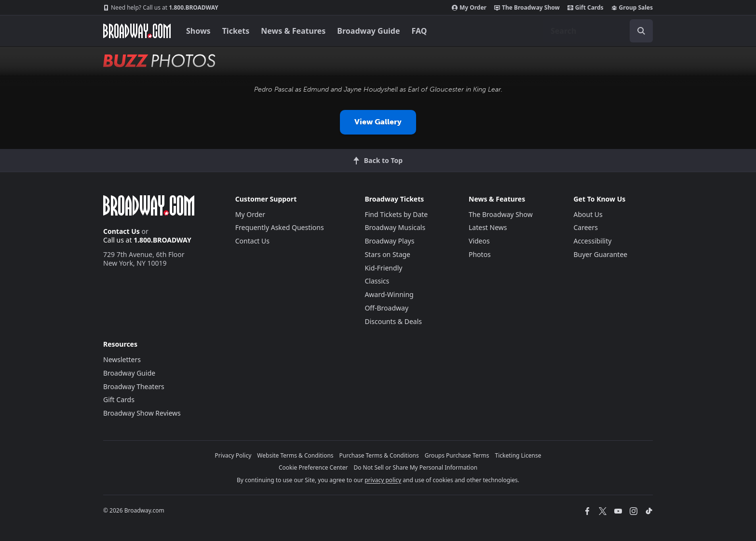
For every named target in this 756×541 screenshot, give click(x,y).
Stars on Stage (387, 254)
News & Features (293, 31)
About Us (588, 214)
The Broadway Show (527, 8)
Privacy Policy (233, 455)
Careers (585, 227)
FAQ (419, 31)
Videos (479, 241)
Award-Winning (389, 294)
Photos (480, 254)
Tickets (236, 31)
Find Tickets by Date (396, 214)
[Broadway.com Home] (137, 31)
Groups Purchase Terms (457, 455)
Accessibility (592, 241)
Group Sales (632, 8)
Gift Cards (586, 8)
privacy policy (383, 480)
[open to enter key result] (641, 31)
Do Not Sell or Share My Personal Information (415, 467)
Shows (198, 31)
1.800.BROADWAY (161, 8)
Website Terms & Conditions (295, 455)
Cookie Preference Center (313, 467)
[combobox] (598, 31)
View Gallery (378, 122)
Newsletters (122, 359)
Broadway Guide (368, 31)
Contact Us (121, 231)
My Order (469, 8)
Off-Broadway (386, 308)
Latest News (488, 227)
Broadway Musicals (395, 227)
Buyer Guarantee (600, 254)
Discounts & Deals (393, 321)
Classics (377, 281)
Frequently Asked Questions (280, 227)
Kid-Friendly (383, 268)
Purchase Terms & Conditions (379, 455)
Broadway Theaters (134, 386)
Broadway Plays (389, 241)
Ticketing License (518, 455)
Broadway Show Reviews (142, 413)
